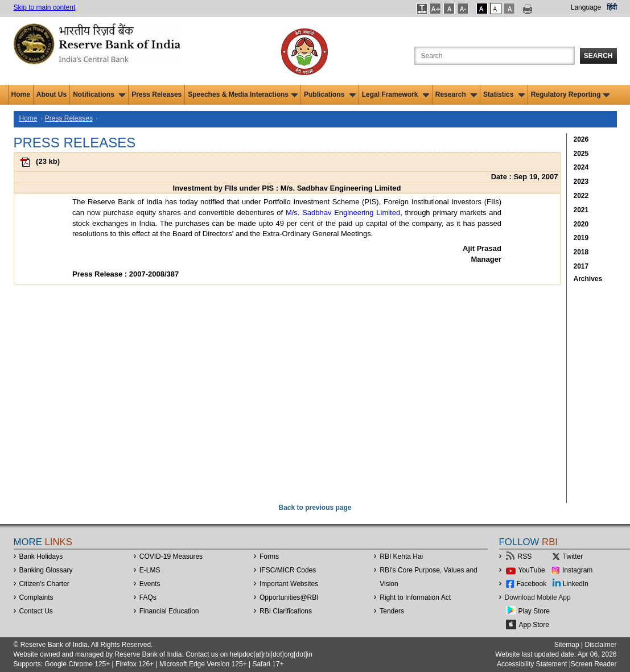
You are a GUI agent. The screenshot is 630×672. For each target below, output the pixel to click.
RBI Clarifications (286, 611)
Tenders (392, 611)
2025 (581, 154)
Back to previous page (315, 508)
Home (21, 94)
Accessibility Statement (532, 664)
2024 (581, 167)
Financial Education (169, 611)
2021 (581, 210)
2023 (581, 182)
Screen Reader (594, 664)
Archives (588, 279)
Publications (330, 94)
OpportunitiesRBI (289, 597)
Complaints (36, 597)
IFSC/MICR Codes (288, 570)
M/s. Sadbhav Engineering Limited (343, 213)
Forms (269, 556)
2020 (581, 224)
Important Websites (289, 584)
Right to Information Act (415, 597)
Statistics (504, 94)
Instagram (577, 570)
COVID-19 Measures (171, 556)
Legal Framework (396, 94)
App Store (534, 625)
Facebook (532, 584)
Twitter (573, 556)
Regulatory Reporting (571, 94)
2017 (581, 266)
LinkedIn (576, 584)
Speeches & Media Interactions (243, 94)
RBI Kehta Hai (401, 556)
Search (598, 56)
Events (150, 584)
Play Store (534, 611)
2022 (581, 196)
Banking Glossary (46, 570)
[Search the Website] (495, 56)
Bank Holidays (41, 556)
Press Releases (157, 94)
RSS (525, 556)
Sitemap (567, 645)
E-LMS (150, 570)
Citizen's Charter (44, 584)
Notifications (99, 94)
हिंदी (612, 7)
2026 (581, 139)
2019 (581, 238)
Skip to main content (45, 7)
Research (456, 94)
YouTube (532, 570)
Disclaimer (600, 645)
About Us (52, 94)
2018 (581, 252)
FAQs (148, 597)
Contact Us (36, 611)
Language (586, 7)
